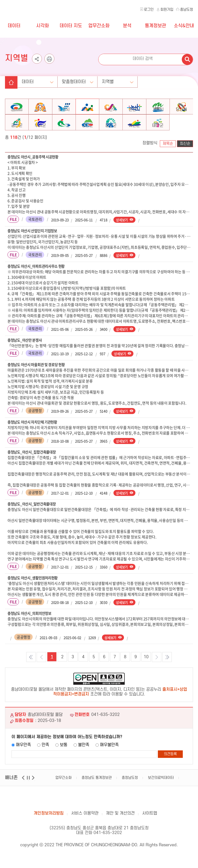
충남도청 (187, 10)
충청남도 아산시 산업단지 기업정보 (34, 241)
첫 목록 (31, 670)
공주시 (40, 114)
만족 (45, 758)
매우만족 (23, 758)
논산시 (134, 114)
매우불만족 (109, 758)
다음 (34, 794)
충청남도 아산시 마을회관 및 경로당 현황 (38, 376)
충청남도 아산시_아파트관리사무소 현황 (38, 277)
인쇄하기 (49, 59)
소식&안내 (184, 26)
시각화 (43, 26)
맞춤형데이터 (83, 78)
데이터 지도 (71, 26)
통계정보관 (155, 26)
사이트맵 (150, 826)
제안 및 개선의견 (120, 826)
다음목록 (157, 670)
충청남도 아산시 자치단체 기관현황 (34, 434)
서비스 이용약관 (85, 826)
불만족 (84, 758)
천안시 (17, 114)
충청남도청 (130, 791)
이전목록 (41, 670)
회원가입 (167, 10)
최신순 (185, 154)
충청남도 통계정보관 (97, 791)
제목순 (168, 154)
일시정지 (29, 794)
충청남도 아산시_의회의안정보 (31, 626)
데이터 (14, 26)
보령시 (64, 114)
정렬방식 (150, 153)
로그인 (149, 10)
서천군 (64, 136)
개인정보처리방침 (49, 826)
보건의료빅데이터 (161, 791)
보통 (64, 758)
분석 (127, 26)
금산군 (17, 136)
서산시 (111, 114)
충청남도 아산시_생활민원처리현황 (35, 590)
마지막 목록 (167, 670)
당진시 (181, 114)
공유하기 (37, 59)
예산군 (134, 136)
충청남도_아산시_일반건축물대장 (34, 516)
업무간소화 (99, 26)
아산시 (87, 114)
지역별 (121, 78)
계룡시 (158, 114)
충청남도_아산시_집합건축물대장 (34, 464)
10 (146, 670)
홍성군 (111, 136)
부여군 (40, 136)
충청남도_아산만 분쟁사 (26, 351)
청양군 (87, 136)
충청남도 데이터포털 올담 (29, 10)
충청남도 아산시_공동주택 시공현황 (35, 167)
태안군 (158, 136)
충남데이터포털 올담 (99, 812)
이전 (24, 794)
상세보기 (122, 230)
